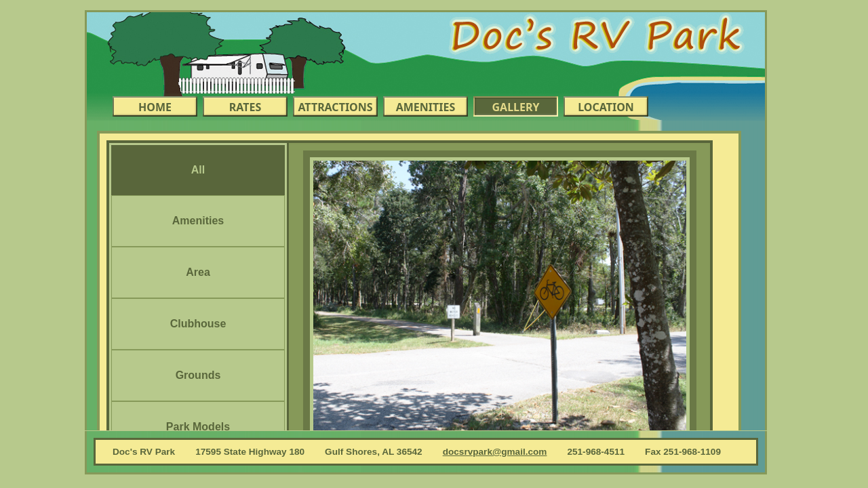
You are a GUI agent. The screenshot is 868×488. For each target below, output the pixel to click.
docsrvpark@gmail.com (495, 452)
